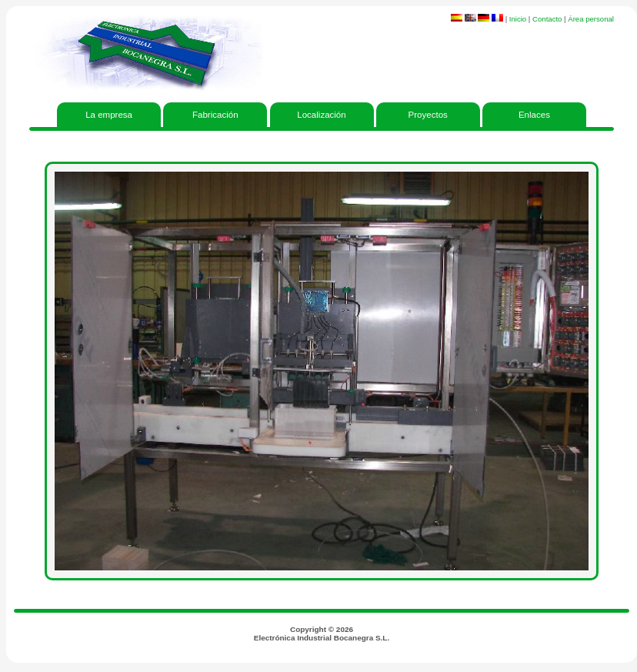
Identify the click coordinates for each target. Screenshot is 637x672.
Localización (321, 115)
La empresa (109, 115)
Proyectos (428, 115)
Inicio (518, 19)
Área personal (591, 19)
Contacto (547, 19)
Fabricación (215, 115)
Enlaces (534, 115)
